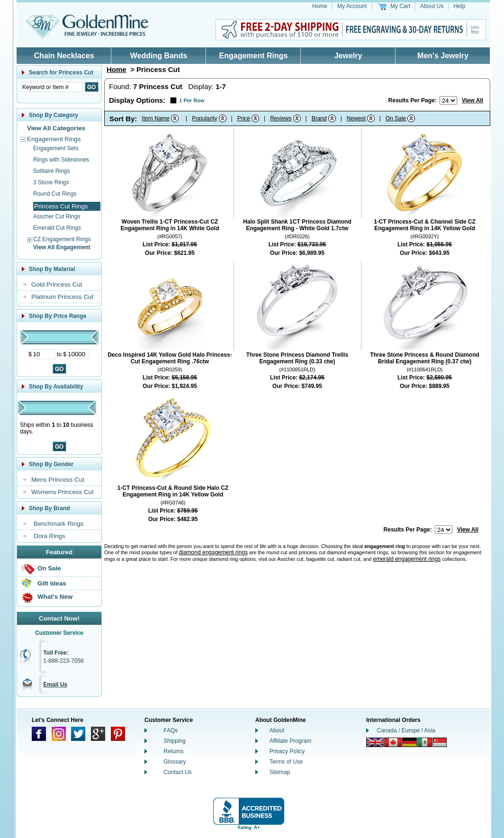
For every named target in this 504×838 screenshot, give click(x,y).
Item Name (156, 118)
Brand (319, 118)
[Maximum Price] (78, 354)
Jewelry (348, 56)
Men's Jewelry (443, 56)
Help (459, 6)
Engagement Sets (56, 148)
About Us (432, 6)
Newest (356, 118)
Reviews (281, 118)
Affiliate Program (290, 741)
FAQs (171, 730)
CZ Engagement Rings (62, 239)
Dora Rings (49, 536)
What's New (55, 597)
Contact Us (177, 772)
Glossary (175, 762)
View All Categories (56, 128)
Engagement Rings (254, 56)
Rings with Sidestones (61, 160)
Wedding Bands (159, 56)
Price (244, 118)
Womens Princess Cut (63, 492)
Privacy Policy (287, 751)
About (277, 730)
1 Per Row (192, 100)
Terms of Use (286, 762)
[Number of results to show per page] (448, 100)
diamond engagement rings (213, 552)
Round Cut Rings (55, 194)
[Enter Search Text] (52, 87)
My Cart (400, 6)
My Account (352, 6)
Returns (173, 751)
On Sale (49, 568)
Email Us (55, 685)
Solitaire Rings (51, 171)
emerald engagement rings (407, 559)
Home (320, 6)
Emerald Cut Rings (57, 228)
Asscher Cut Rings (57, 216)
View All (472, 100)
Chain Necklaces (64, 56)
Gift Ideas (52, 583)
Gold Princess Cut (57, 284)
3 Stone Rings (51, 182)
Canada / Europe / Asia (406, 730)
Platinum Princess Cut (62, 297)
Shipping (175, 741)
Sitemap (280, 772)
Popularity (204, 118)
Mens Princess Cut (58, 480)
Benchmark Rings (58, 524)
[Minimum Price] (44, 354)
